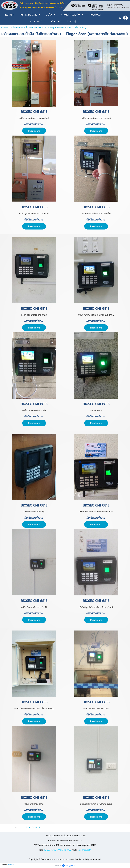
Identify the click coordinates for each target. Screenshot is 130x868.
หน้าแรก (5, 28)
